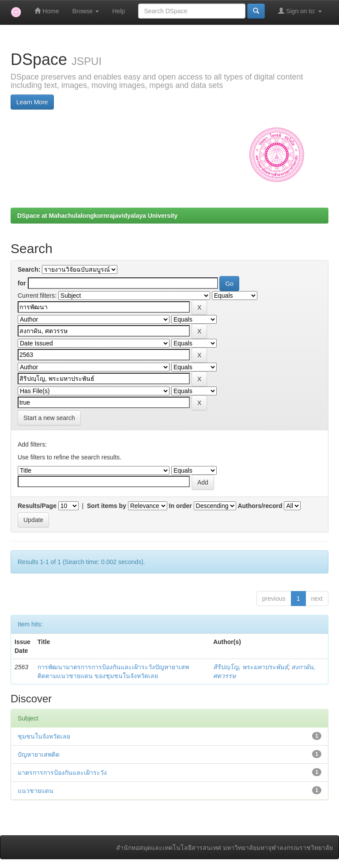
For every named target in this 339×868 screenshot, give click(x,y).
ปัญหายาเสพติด (39, 754)
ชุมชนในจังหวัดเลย (44, 736)
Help (119, 11)
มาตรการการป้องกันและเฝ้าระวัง (62, 773)
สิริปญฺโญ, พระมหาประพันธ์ (251, 667)
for (22, 283)
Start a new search (49, 418)
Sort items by (107, 506)
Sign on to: (300, 11)
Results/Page (37, 506)
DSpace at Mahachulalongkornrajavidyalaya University (97, 216)
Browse (86, 11)
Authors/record (260, 506)
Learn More (32, 102)
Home (47, 11)
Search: (29, 269)
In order (181, 506)
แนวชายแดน (36, 791)
